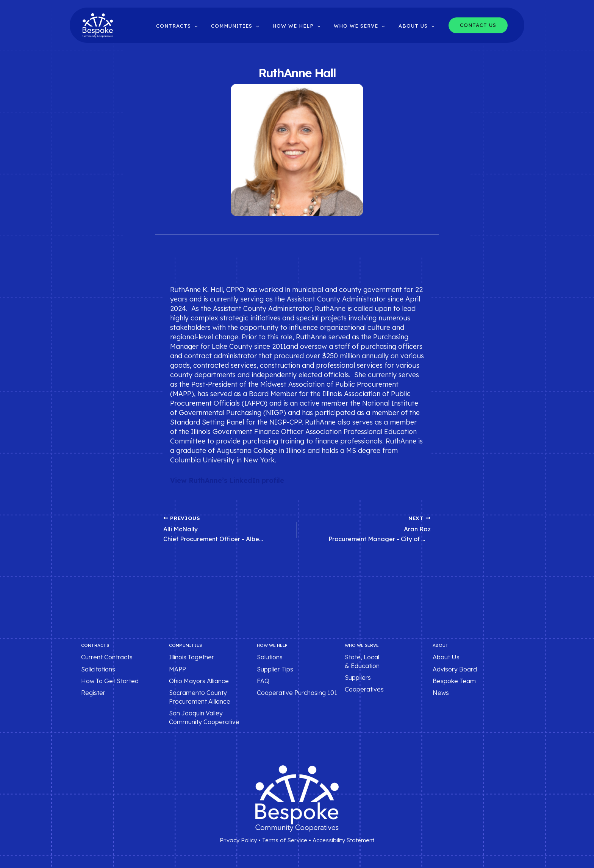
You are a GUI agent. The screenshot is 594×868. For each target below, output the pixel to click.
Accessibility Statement (343, 841)
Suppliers (358, 678)
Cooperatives (364, 690)
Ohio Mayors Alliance (199, 681)
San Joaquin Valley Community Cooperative (204, 718)
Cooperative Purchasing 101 (297, 693)
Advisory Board (455, 669)
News (441, 693)
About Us (446, 657)
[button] (210, 26)
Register (93, 693)
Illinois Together (191, 657)
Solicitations (98, 669)
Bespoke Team (454, 681)
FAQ (263, 681)
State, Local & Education (362, 662)
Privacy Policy (238, 841)
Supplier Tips (275, 669)
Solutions (270, 657)
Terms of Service (285, 841)
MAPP (177, 669)
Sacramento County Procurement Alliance (200, 697)
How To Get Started (110, 681)
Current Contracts (107, 657)
